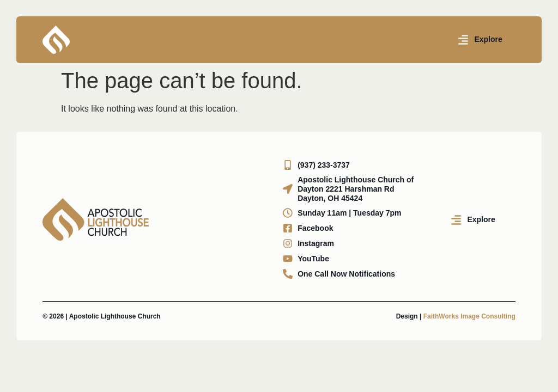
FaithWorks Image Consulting (469, 316)
